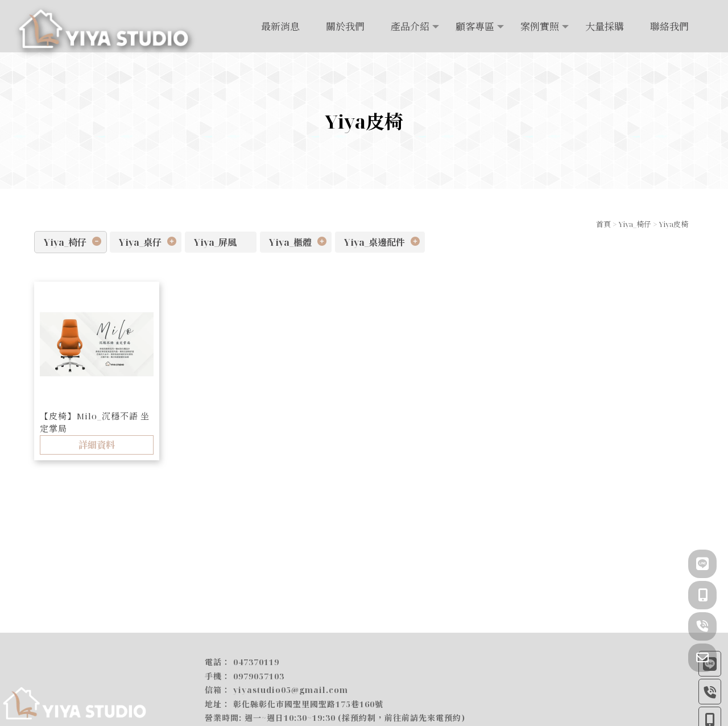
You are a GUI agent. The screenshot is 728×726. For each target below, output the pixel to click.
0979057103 (259, 676)
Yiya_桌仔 (140, 242)
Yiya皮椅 (673, 224)
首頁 (603, 224)
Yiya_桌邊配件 (375, 242)
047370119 (256, 663)
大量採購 (605, 26)
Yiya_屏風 (215, 242)
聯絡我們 (669, 26)
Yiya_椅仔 (635, 224)
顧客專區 (475, 26)
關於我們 (345, 26)
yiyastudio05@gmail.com (291, 690)
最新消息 (280, 26)
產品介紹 (410, 26)
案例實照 (540, 26)
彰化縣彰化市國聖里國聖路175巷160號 (308, 704)
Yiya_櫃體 (290, 242)
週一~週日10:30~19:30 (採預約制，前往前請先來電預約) (355, 718)
